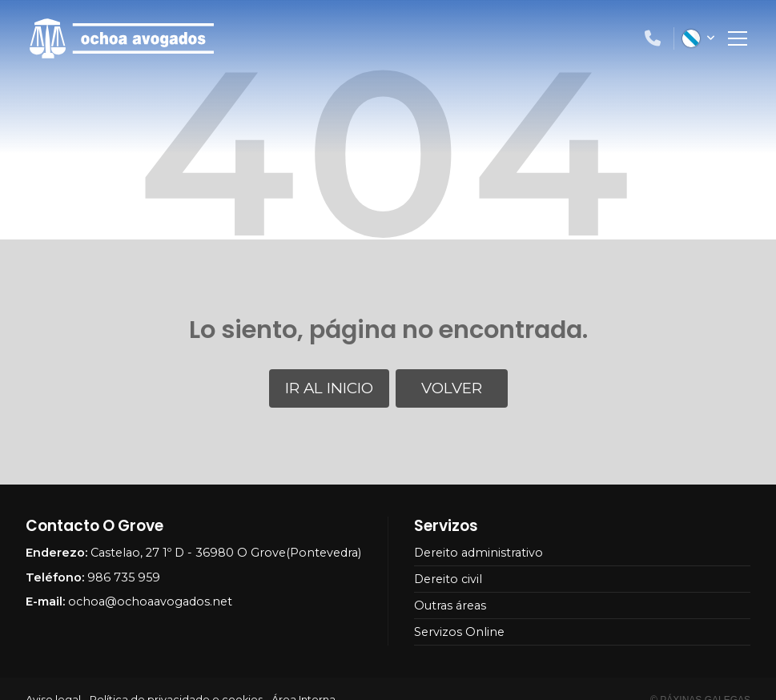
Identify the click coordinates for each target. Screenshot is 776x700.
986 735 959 (124, 577)
